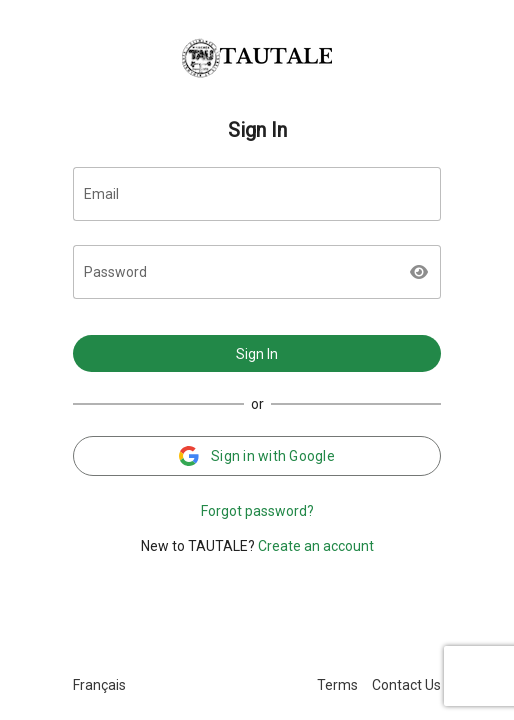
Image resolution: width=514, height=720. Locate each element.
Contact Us (406, 685)
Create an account (316, 546)
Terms (337, 685)
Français (99, 685)
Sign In (257, 354)
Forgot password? (257, 511)
